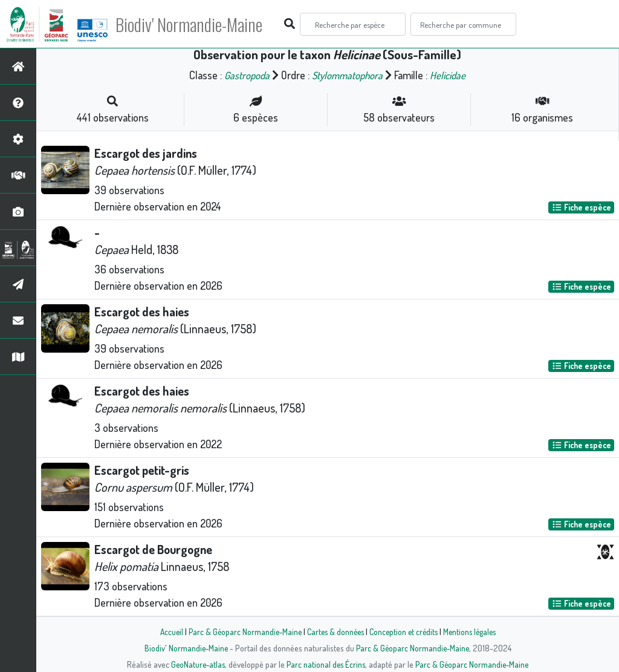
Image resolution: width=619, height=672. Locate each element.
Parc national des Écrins (326, 664)
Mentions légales (474, 631)
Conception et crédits (405, 631)
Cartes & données (334, 631)
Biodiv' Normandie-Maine (199, 24)
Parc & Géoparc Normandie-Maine (241, 631)
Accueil (165, 631)
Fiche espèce (582, 207)
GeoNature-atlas (196, 664)
